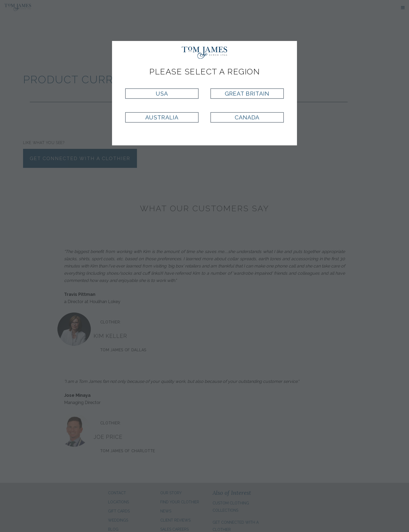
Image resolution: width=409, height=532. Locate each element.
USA (162, 94)
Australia (162, 117)
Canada (247, 117)
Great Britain (247, 94)
